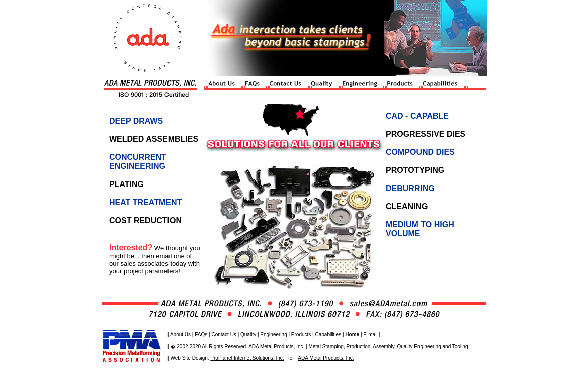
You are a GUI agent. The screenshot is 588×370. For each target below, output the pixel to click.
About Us (180, 335)
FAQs (201, 335)
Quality (248, 335)
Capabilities (328, 335)
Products (301, 335)
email (164, 256)
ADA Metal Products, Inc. (326, 358)
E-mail (370, 335)
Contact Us (224, 335)
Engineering (273, 335)
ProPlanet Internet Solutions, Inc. (247, 358)
